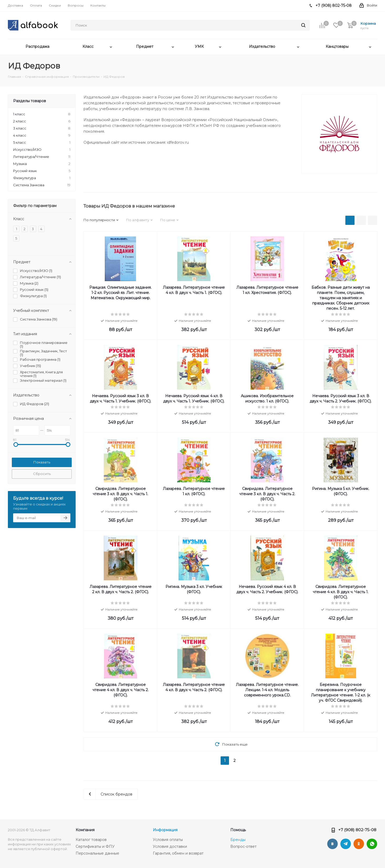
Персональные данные (97, 853)
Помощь (238, 830)
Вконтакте (332, 844)
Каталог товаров (91, 840)
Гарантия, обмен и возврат (178, 853)
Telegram (346, 844)
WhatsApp (372, 844)
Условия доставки (170, 846)
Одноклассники (359, 844)
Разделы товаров (30, 101)
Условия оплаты (168, 840)
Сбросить (42, 474)
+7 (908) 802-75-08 (357, 830)
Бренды (238, 840)
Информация (165, 830)
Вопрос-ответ (243, 846)
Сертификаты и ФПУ (95, 846)
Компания (85, 830)
